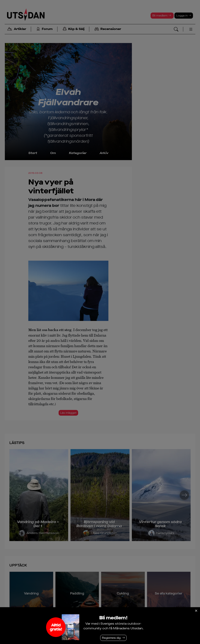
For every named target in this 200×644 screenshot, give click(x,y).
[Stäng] (196, 611)
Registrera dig (111, 638)
